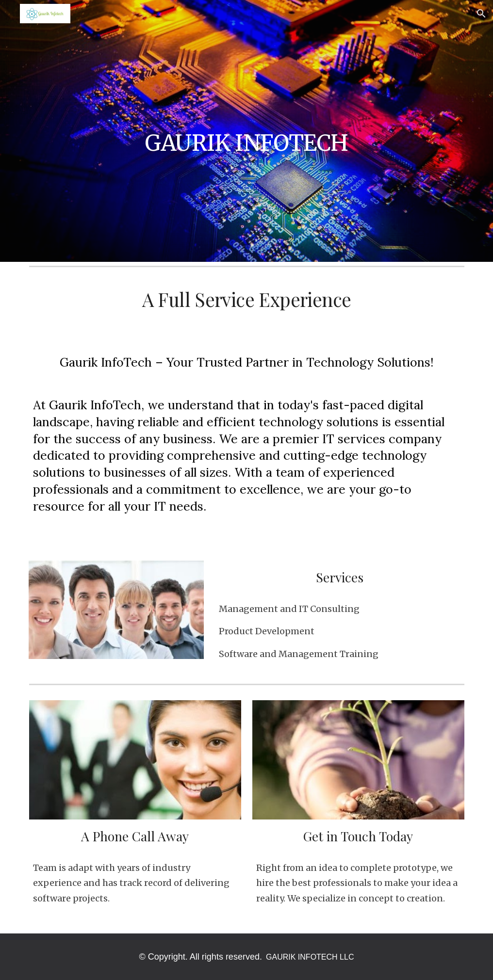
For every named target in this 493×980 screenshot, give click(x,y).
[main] (247, 131)
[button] (481, 14)
